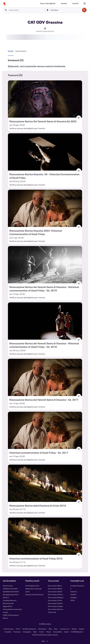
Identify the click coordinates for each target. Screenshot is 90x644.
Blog (50, 629)
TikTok (73, 600)
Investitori (8, 632)
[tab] (11, 51)
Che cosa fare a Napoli (55, 592)
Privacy (49, 632)
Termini (42, 632)
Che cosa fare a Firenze (55, 594)
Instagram (74, 597)
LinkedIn (73, 594)
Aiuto (56, 629)
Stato (35, 632)
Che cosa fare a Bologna (56, 597)
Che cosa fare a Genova (55, 609)
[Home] (4, 4)
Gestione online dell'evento (34, 594)
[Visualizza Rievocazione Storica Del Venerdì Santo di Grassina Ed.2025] (45, 99)
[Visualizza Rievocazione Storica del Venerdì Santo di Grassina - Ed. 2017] (45, 377)
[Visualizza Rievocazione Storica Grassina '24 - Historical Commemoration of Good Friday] (45, 152)
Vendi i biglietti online (32, 586)
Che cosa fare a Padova (55, 603)
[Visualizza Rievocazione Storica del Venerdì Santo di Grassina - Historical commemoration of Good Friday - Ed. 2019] (45, 265)
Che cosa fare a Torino (55, 600)
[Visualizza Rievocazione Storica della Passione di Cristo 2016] (45, 483)
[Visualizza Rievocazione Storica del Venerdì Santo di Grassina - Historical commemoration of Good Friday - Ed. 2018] (45, 321)
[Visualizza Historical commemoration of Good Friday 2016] (45, 536)
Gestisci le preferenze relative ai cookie (45, 635)
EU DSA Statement (77, 632)
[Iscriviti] (75, 3)
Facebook (74, 592)
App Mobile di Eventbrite (11, 592)
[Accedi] (64, 3)
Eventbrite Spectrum (10, 600)
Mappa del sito (8, 606)
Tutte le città (52, 612)
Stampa (74, 629)
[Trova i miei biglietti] (48, 3)
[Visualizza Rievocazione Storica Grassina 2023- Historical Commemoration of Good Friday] (45, 208)
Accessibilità (57, 632)
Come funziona (8, 586)
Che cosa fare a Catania (55, 606)
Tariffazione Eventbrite (10, 589)
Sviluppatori (27, 632)
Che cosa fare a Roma (55, 586)
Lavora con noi (65, 629)
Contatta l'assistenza (77, 586)
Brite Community (8, 603)
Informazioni (42, 629)
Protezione (17, 632)
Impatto (81, 629)
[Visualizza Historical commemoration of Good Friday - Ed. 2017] (45, 430)
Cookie (66, 632)
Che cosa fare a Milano (55, 589)
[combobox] (66, 10)
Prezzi (18, 629)
